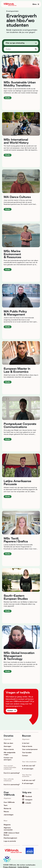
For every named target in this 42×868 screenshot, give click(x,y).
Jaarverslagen (9, 815)
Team (6, 805)
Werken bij (7, 808)
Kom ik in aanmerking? (12, 773)
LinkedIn (27, 803)
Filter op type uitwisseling (15, 43)
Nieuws (6, 812)
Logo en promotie (10, 841)
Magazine (7, 825)
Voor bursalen (27, 752)
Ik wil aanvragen (28, 769)
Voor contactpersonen (30, 749)
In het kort (26, 743)
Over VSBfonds (9, 802)
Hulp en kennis (9, 749)
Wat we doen (8, 743)
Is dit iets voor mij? (29, 766)
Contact (10, 710)
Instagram (27, 800)
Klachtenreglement (10, 838)
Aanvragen (7, 746)
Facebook (27, 796)
